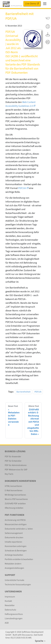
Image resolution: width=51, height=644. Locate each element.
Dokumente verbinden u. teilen (19, 529)
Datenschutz (10, 610)
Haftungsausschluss (14, 614)
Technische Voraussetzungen (18, 585)
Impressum (10, 597)
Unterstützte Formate (14, 580)
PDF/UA (23, 188)
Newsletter (10, 605)
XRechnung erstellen (14, 508)
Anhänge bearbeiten (14, 555)
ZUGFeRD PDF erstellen (15, 504)
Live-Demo (32, 4)
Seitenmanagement (14, 533)
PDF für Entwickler (13, 461)
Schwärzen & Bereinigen (16, 551)
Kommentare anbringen (16, 546)
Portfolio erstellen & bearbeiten (19, 559)
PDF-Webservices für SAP (16, 470)
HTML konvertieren (13, 486)
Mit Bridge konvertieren (15, 495)
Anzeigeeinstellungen (14, 568)
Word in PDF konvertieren (16, 499)
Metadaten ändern (13, 564)
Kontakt (8, 601)
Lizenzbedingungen (14, 619)
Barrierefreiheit (23, 392)
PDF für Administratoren (16, 465)
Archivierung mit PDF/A (15, 520)
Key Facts (9, 474)
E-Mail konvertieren (14, 490)
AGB (7, 623)
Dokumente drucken (14, 538)
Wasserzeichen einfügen (16, 524)
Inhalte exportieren (13, 542)
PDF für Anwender (13, 457)
